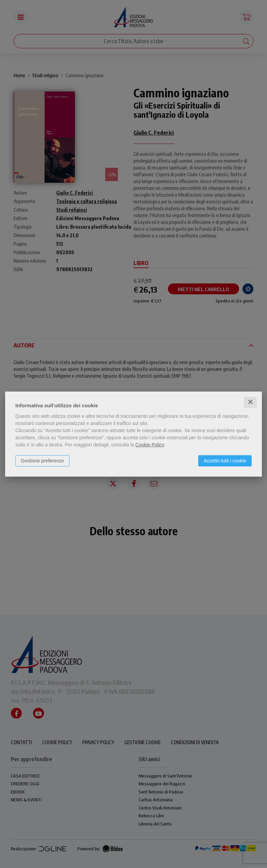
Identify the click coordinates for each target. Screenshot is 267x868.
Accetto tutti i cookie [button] (225, 461)
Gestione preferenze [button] (42, 461)
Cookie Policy (150, 445)
